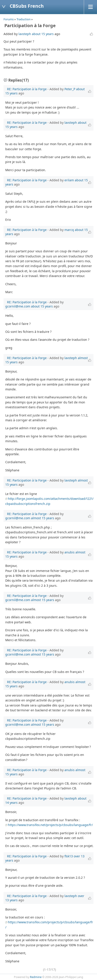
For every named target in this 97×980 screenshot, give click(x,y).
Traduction (24, 19)
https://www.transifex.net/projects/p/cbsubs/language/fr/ (50, 825)
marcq (69, 230)
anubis (70, 552)
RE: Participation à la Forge (27, 89)
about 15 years (43, 34)
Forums (9, 19)
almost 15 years (43, 518)
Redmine (36, 977)
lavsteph (25, 34)
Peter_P (70, 89)
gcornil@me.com (18, 306)
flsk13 (69, 856)
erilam (69, 180)
